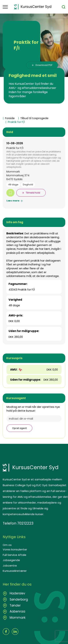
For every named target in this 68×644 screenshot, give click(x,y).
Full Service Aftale (15, 555)
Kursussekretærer (15, 571)
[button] (8, 7)
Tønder (15, 605)
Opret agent (19, 428)
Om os (7, 545)
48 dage (13, 185)
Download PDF (44, 65)
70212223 (25, 523)
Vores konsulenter (15, 549)
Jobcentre (10, 566)
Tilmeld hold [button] (33, 193)
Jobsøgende (11, 560)
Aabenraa (17, 611)
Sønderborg (18, 599)
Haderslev (17, 593)
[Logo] (33, 7)
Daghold (28, 185)
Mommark (17, 618)
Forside (10, 118)
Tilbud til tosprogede (34, 118)
